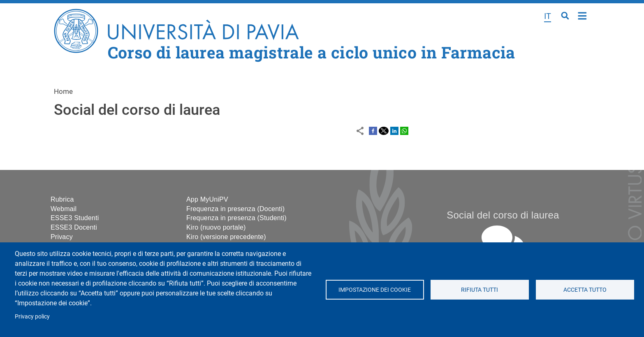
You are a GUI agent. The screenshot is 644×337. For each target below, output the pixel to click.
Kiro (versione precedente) (226, 237)
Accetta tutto (585, 290)
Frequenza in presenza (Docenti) (235, 209)
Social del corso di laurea (503, 215)
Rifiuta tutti (480, 290)
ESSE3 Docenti (74, 227)
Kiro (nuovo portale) (216, 227)
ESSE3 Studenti (75, 218)
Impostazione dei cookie (375, 290)
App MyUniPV (207, 199)
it (548, 16)
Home (583, 15)
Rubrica (62, 199)
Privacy (62, 237)
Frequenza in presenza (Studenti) (236, 218)
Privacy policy (32, 316)
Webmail (64, 209)
